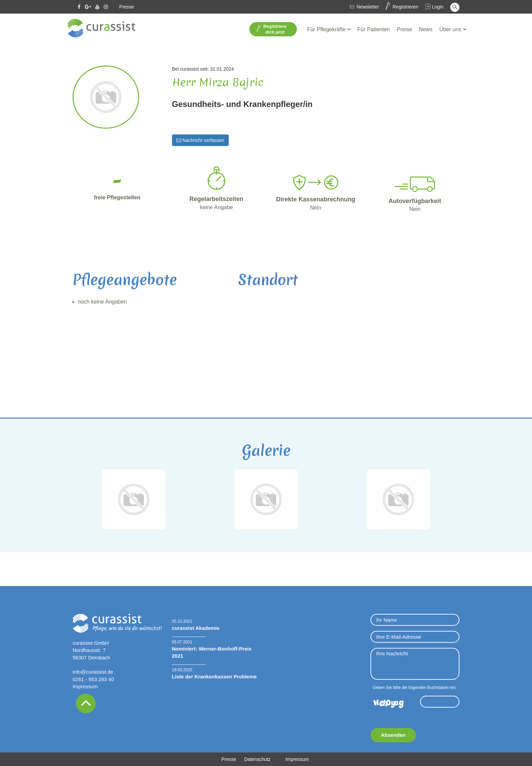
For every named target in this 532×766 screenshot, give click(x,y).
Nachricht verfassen (201, 140)
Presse (127, 7)
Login (438, 7)
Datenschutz (258, 759)
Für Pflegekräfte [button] (327, 29)
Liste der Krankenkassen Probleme (214, 677)
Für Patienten (374, 29)
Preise (404, 29)
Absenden (393, 735)
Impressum (85, 686)
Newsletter (368, 7)
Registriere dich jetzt (272, 29)
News (426, 29)
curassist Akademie (196, 628)
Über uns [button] (451, 29)
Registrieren (405, 7)
